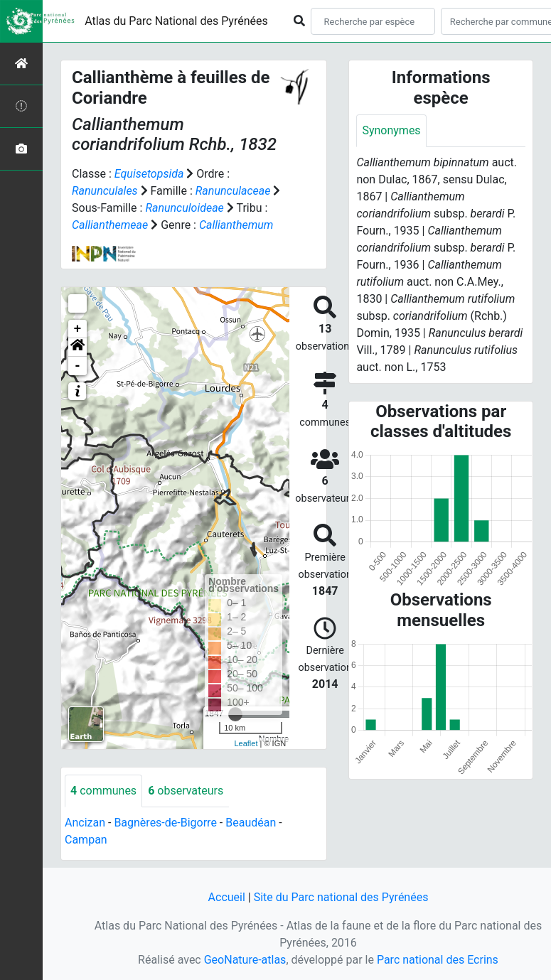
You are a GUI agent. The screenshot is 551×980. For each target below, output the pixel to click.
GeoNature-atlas (245, 960)
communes (103, 791)
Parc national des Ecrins (438, 960)
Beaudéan (251, 823)
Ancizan (85, 823)
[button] (77, 348)
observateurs (186, 791)
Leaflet (246, 743)
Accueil (227, 897)
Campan (86, 840)
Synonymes (391, 130)
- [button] (78, 366)
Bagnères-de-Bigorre (165, 823)
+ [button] (78, 329)
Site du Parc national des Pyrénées (341, 897)
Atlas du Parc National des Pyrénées (176, 21)
